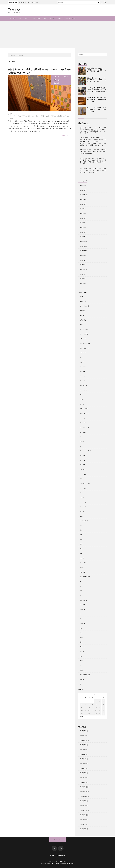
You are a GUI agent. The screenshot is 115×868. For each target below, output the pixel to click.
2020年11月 (83, 269)
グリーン (83, 395)
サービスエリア (84, 413)
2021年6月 (83, 265)
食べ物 (82, 679)
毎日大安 (12, 118)
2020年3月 (83, 283)
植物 (81, 567)
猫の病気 (83, 623)
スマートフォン (84, 427)
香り (81, 684)
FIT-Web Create (54, 863)
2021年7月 (83, 260)
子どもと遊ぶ (84, 521)
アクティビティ (84, 348)
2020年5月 (83, 279)
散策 (81, 539)
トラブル (83, 455)
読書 (81, 656)
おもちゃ (83, 315)
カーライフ (83, 371)
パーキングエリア (85, 483)
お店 (81, 325)
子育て (52, 19)
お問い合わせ (61, 856)
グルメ (82, 399)
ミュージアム (84, 507)
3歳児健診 (23, 115)
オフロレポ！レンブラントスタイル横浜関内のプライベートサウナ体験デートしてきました (97, 100)
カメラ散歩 (83, 367)
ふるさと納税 (84, 334)
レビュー (47, 117)
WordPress (70, 863)
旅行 (81, 553)
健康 (81, 516)
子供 (55, 117)
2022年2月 (83, 232)
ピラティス (83, 488)
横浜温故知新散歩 (85, 577)
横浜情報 (83, 572)
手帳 (81, 535)
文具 (81, 549)
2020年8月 (83, 274)
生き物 (82, 628)
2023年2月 (83, 190)
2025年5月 (83, 185)
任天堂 (82, 511)
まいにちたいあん (58, 115)
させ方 (51, 115)
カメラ (82, 362)
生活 (20, 19)
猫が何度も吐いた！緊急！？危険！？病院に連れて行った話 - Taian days (93, 162)
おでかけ (83, 311)
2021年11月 (83, 246)
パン (81, 479)
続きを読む (65, 136)
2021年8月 (83, 255)
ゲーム (82, 404)
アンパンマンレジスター (21, 117)
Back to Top (58, 840)
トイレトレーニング (62, 77)
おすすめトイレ (45, 115)
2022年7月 (83, 209)
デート (82, 437)
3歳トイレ (18, 115)
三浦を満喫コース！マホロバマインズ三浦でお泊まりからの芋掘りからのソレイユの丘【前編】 (97, 80)
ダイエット (83, 432)
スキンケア (83, 423)
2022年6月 (83, 213)
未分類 (82, 558)
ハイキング (83, 469)
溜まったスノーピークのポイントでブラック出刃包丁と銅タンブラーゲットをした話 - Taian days (93, 131)
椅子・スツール (84, 563)
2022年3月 (83, 227)
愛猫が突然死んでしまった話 (88, 150)
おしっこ (33, 115)
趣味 (81, 661)
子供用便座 (60, 117)
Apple (82, 297)
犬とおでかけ (84, 600)
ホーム (52, 856)
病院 (81, 637)
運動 (81, 670)
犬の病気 (83, 609)
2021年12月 (83, 241)
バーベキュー (84, 474)
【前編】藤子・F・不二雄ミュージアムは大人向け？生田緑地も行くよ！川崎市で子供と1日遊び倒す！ (93, 139)
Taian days (14, 9)
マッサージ (83, 502)
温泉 (81, 591)
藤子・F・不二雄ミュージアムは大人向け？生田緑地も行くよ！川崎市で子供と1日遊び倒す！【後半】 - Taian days (93, 143)
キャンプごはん (84, 385)
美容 (45, 19)
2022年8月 (83, 204)
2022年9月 (83, 199)
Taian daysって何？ (71, 19)
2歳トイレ (12, 115)
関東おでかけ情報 (85, 675)
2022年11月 (83, 195)
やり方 (64, 115)
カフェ (82, 357)
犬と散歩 (83, 605)
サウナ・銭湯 (84, 409)
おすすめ (38, 115)
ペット (27, 19)
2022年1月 (83, 237)
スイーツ (83, 418)
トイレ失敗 (41, 117)
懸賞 (81, 530)
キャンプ (12, 19)
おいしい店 (83, 301)
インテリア (83, 353)
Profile (60, 19)
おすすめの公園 (84, 306)
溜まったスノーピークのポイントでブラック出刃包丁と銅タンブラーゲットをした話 (97, 109)
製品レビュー (36, 19)
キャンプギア (84, 390)
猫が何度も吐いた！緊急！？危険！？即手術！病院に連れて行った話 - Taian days (93, 152)
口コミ (51, 117)
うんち (28, 115)
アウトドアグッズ (85, 343)
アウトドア (83, 339)
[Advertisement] (57, 34)
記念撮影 (83, 651)
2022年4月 (83, 223)
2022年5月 (83, 218)
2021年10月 (83, 251)
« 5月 (81, 716)
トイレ (82, 446)
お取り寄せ (83, 320)
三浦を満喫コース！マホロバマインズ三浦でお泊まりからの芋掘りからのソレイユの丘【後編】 (97, 70)
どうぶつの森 (84, 329)
